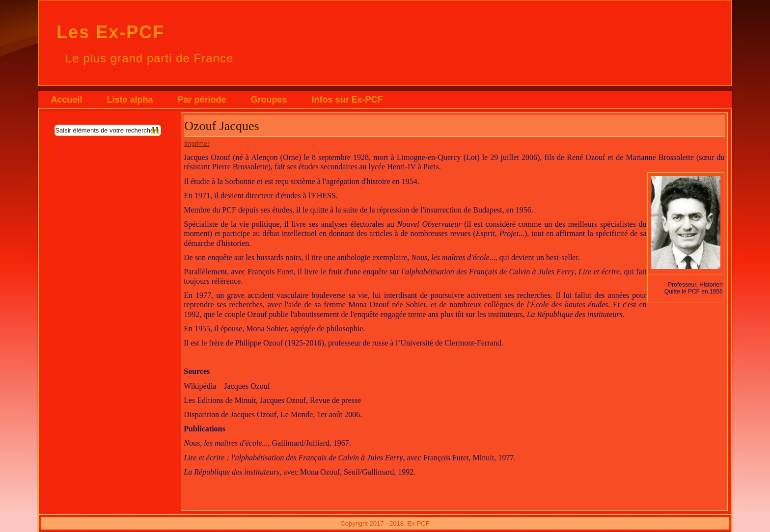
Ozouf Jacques (221, 126)
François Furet (270, 272)
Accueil (66, 100)
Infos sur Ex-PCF (347, 100)
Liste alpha (130, 100)
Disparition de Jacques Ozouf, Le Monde (248, 414)
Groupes (269, 100)
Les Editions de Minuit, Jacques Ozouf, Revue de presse (272, 400)
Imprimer (197, 144)
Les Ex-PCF (110, 32)
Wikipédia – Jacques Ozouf (227, 386)
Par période (202, 100)
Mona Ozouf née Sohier (387, 305)
